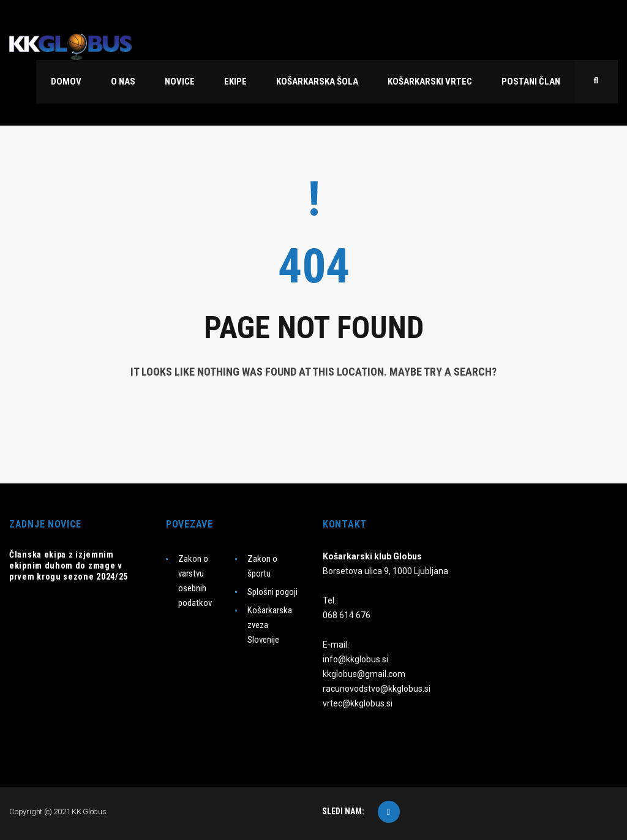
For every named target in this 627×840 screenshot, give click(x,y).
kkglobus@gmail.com (364, 674)
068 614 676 (347, 615)
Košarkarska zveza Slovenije (270, 625)
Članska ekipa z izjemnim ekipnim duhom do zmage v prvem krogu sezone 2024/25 (69, 566)
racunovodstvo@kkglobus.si (377, 689)
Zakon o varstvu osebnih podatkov (195, 581)
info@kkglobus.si (355, 659)
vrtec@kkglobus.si (358, 703)
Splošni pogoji (272, 592)
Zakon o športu (262, 566)
